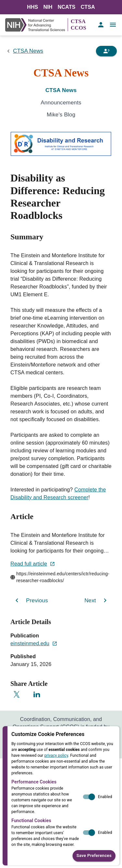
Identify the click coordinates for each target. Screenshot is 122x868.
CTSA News (28, 51)
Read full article (33, 564)
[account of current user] (101, 25)
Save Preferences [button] (94, 856)
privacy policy (56, 755)
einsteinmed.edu (34, 643)
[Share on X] (17, 694)
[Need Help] (106, 51)
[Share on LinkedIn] (37, 694)
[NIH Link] (36, 25)
